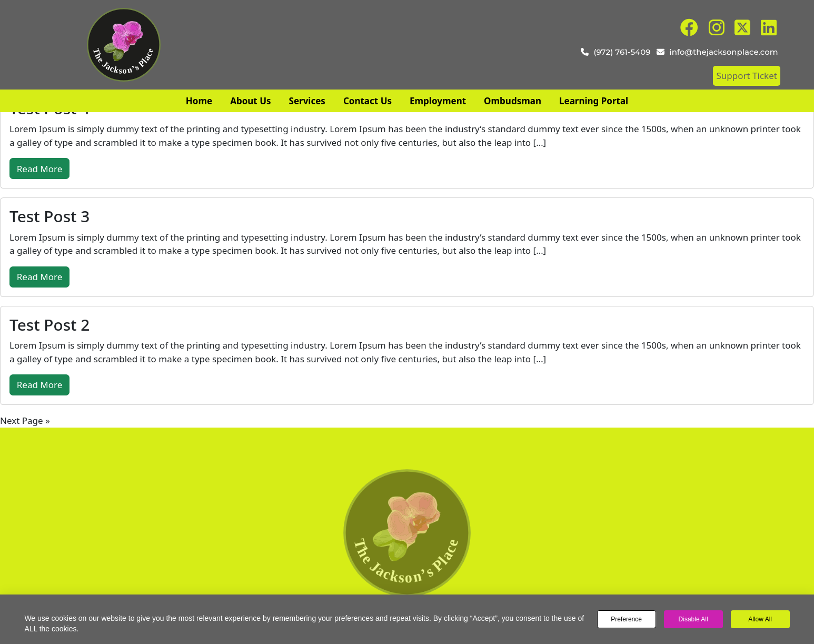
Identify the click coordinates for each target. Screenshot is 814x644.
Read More (40, 169)
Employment (438, 101)
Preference (626, 619)
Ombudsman (513, 101)
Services (307, 101)
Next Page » (25, 420)
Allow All (760, 619)
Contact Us (368, 101)
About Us (250, 101)
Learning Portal (594, 101)
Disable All (693, 619)
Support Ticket (746, 76)
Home (199, 101)
